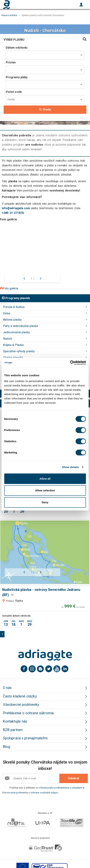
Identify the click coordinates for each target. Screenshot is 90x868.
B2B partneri (13, 730)
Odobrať (74, 778)
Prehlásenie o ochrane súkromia (28, 713)
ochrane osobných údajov (44, 792)
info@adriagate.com (16, 208)
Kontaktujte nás (15, 721)
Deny (45, 502)
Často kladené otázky (20, 696)
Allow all (45, 479)
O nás (7, 688)
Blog (7, 747)
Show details (71, 467)
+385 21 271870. (13, 213)
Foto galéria (9, 288)
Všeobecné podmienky (21, 705)
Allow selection (45, 490)
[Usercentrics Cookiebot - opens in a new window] (70, 363)
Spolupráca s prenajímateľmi (25, 738)
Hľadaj (45, 109)
